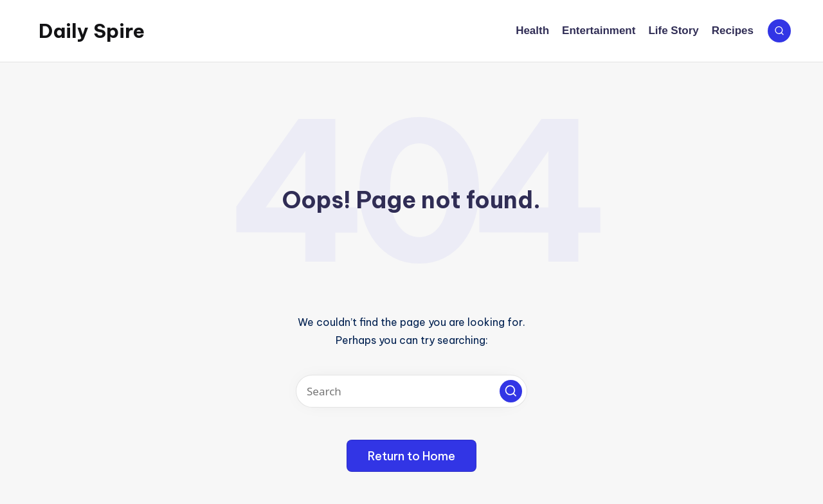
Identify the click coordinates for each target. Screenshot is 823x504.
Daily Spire (92, 31)
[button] (511, 391)
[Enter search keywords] (411, 391)
